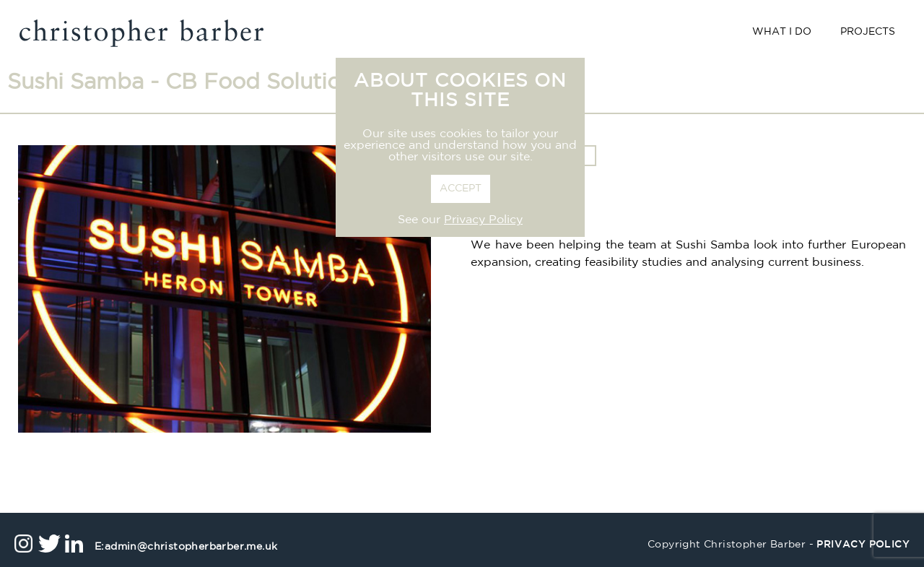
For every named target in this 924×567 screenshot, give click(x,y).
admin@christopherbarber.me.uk (186, 547)
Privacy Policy (483, 220)
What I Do (782, 32)
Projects (868, 32)
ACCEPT (461, 189)
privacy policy (863, 545)
